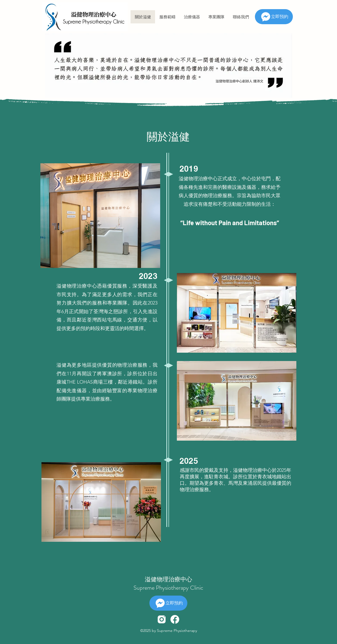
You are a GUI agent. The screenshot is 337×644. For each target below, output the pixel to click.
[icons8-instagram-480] (162, 619)
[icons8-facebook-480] (175, 619)
